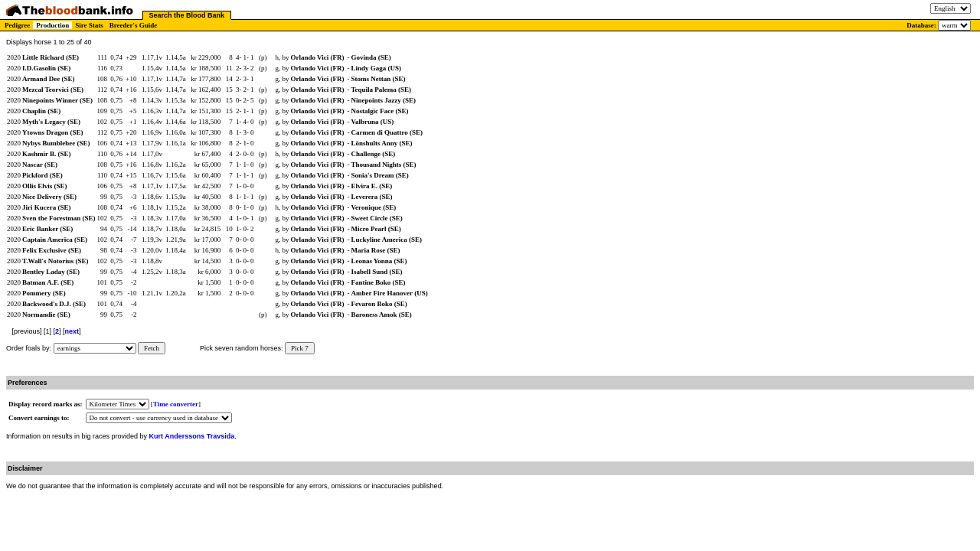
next (72, 331)
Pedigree (17, 25)
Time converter (176, 404)
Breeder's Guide (134, 25)
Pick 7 (300, 348)
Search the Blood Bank (187, 15)
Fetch (152, 348)
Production (52, 25)
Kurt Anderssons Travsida (192, 436)
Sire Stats (89, 25)
